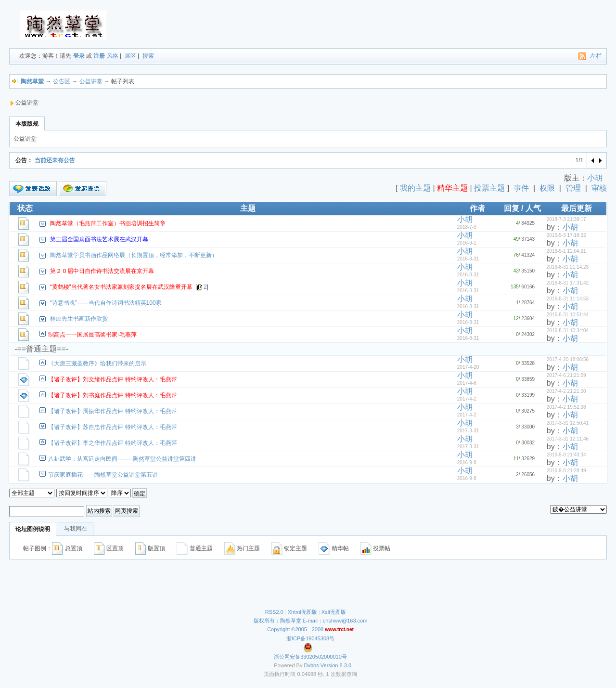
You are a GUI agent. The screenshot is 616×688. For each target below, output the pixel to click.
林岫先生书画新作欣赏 (79, 319)
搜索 (148, 56)
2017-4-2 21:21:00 (566, 391)
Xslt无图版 (334, 612)
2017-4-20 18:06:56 (568, 359)
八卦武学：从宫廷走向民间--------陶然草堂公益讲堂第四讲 (122, 459)
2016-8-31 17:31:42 (568, 283)
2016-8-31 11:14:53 (568, 299)
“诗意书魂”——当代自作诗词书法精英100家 (106, 303)
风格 (113, 56)
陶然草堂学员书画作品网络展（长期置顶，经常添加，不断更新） (134, 255)
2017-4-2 (467, 399)
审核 (599, 188)
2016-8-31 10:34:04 (568, 331)
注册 (99, 56)
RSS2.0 (274, 612)
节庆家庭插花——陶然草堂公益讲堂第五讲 (103, 475)
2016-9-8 (467, 462)
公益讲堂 (91, 81)
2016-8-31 (468, 259)
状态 (25, 208)
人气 (533, 208)
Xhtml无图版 (302, 612)
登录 (79, 56)
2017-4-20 (468, 367)
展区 (130, 56)
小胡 (595, 178)
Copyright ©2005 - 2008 (296, 629)
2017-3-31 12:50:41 (568, 423)
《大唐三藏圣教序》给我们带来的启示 (97, 363)
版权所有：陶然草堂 (277, 621)
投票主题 (489, 188)
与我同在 (76, 529)
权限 (547, 188)
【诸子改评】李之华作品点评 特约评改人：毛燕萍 (112, 443)
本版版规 (27, 124)
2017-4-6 (467, 383)
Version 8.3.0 (336, 665)
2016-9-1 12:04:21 (566, 251)
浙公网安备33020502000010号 (310, 657)
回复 (512, 208)
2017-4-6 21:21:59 (566, 375)
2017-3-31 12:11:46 (568, 439)
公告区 (62, 81)
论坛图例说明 (33, 529)
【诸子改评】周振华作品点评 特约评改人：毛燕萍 (112, 411)
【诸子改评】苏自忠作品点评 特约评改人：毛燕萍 (112, 427)
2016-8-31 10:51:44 (568, 315)
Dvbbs (312, 665)
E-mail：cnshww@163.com (335, 621)
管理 (573, 188)
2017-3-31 (468, 431)
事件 (521, 188)
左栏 (596, 56)
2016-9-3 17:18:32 (566, 235)
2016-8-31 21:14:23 (568, 267)
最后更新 (577, 208)
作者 (477, 208)
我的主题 (415, 188)
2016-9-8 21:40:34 (566, 455)
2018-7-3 (467, 227)
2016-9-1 (467, 243)
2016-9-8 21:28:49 (566, 471)
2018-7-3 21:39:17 (566, 219)
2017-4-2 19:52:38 (566, 407)
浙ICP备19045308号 (310, 638)
